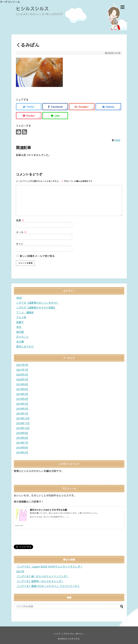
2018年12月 (23, 418)
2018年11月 (23, 423)
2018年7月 (22, 443)
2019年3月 (22, 404)
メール (21, 232)
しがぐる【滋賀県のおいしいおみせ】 (38, 303)
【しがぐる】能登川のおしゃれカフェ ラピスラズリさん (48, 586)
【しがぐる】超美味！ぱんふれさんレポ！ (40, 581)
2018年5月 (22, 452)
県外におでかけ (25, 346)
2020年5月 (22, 375)
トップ (57, 634)
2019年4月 (22, 399)
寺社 (19, 327)
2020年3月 (22, 379)
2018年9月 (22, 433)
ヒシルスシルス (32, 8)
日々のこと (23, 337)
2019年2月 (22, 409)
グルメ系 (21, 317)
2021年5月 (22, 365)
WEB (19, 298)
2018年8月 (22, 438)
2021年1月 (22, 370)
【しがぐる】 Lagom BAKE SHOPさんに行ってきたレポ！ (49, 566)
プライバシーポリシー (74, 634)
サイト (20, 244)
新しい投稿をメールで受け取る (37, 256)
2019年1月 (22, 413)
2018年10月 (23, 428)
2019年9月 (22, 384)
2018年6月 (22, 447)
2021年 (20, 571)
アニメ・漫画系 (25, 312)
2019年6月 (22, 389)
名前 (20, 220)
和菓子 (20, 322)
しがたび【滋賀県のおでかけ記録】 (36, 307)
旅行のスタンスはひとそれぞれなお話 (48, 510)
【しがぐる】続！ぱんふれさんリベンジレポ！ (43, 576)
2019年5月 (22, 394)
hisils (117, 140)
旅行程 (20, 332)
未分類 (20, 342)
